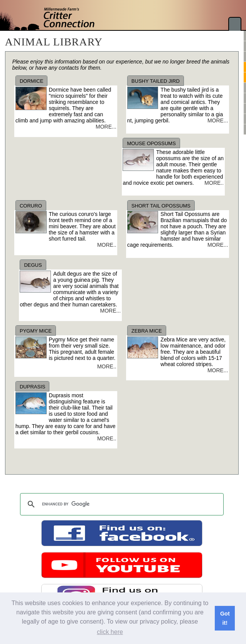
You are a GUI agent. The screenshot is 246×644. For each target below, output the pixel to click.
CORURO (31, 206)
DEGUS (33, 265)
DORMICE (31, 81)
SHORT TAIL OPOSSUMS (161, 206)
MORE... (106, 127)
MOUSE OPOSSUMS (151, 143)
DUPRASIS (32, 387)
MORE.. (214, 183)
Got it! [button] (225, 618)
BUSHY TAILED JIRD (156, 81)
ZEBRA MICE (147, 331)
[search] (121, 504)
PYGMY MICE (36, 331)
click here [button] (110, 632)
